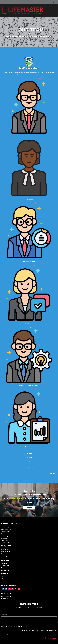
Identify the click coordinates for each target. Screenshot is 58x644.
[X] (16, 589)
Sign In (48, 2)
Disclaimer (28, 634)
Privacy (3, 634)
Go (29, 622)
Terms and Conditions (13, 634)
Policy (6, 634)
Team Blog (4, 556)
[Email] (19, 589)
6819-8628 (8, 597)
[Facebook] (6, 589)
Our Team (4, 576)
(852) (4, 597)
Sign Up (54, 2)
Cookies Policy (21, 634)
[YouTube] (13, 589)
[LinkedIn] (3, 589)
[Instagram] (9, 589)
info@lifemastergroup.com (11, 599)
